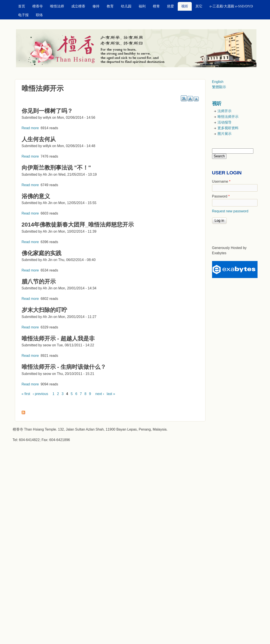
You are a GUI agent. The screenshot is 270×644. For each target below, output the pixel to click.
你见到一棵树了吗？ (47, 111)
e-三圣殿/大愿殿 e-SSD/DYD (231, 6)
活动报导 (225, 122)
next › (100, 394)
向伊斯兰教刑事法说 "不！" (56, 168)
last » (111, 394)
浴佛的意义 (36, 196)
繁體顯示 (219, 87)
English (218, 82)
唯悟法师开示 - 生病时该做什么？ (64, 367)
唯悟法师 (57, 6)
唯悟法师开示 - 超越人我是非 (58, 338)
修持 (96, 6)
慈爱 (171, 6)
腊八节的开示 (39, 282)
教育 (110, 6)
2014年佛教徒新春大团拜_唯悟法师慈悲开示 (78, 225)
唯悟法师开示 (228, 117)
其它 (199, 6)
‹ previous (40, 394)
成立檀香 (78, 6)
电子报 (23, 15)
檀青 (156, 6)
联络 (39, 15)
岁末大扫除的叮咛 (44, 310)
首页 (22, 6)
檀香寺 (38, 6)
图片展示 (225, 134)
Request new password (230, 211)
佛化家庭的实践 (42, 253)
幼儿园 (126, 6)
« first (26, 394)
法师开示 (225, 111)
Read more (30, 128)
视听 (185, 6)
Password (221, 196)
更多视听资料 (228, 128)
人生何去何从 (39, 139)
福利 (142, 6)
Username (221, 181)
